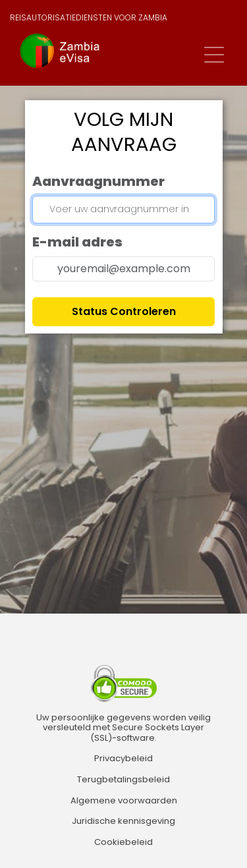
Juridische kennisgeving (123, 821)
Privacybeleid (123, 759)
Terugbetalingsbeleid (123, 780)
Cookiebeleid (123, 842)
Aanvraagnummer (98, 181)
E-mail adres (77, 242)
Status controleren (124, 311)
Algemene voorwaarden (124, 801)
